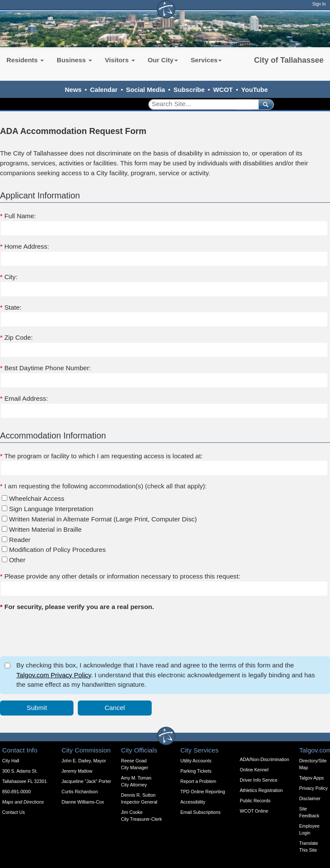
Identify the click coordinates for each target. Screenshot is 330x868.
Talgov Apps (311, 778)
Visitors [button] (120, 60)
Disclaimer (310, 798)
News (73, 90)
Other (17, 560)
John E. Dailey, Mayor (84, 761)
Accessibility (193, 802)
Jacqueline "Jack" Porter (86, 781)
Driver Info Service (259, 780)
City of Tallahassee (289, 60)
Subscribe (189, 90)
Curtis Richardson (80, 792)
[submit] (264, 104)
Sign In (319, 4)
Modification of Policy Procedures (57, 550)
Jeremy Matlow (77, 771)
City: (9, 277)
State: (11, 307)
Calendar (104, 90)
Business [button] (74, 60)
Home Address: (24, 246)
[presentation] (65, 633)
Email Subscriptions (201, 812)
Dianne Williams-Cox (83, 802)
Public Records (255, 801)
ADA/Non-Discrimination (264, 759)
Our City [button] (163, 60)
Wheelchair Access (37, 498)
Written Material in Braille (45, 529)
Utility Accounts (196, 761)
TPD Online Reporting (203, 792)
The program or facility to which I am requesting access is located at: (101, 456)
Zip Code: (16, 337)
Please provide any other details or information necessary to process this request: (120, 576)
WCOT (223, 90)
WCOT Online (254, 811)
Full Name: (18, 216)
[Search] (200, 104)
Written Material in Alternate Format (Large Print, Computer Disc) (103, 519)
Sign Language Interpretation (51, 509)
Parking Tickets (196, 771)
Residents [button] (25, 60)
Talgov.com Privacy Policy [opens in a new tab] (54, 675)
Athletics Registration (261, 790)
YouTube (254, 90)
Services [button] (206, 60)
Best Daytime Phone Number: (45, 368)
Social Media (145, 90)
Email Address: (24, 398)
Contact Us (14, 812)
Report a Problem (199, 781)
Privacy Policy (313, 788)
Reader (20, 540)
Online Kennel (254, 770)
